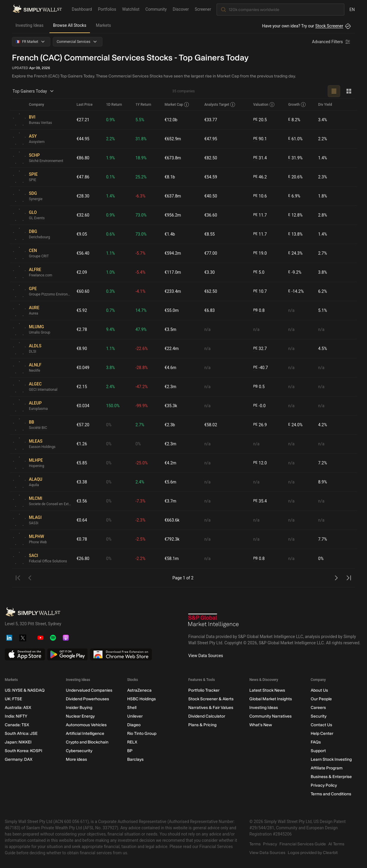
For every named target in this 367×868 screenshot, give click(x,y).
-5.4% (141, 272)
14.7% (141, 310)
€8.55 (210, 234)
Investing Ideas (29, 25)
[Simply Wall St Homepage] (37, 9)
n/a (291, 310)
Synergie (36, 199)
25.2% (141, 177)
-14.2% (296, 291)
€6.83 (210, 310)
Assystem (37, 142)
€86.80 (83, 158)
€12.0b (171, 120)
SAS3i (34, 523)
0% (109, 425)
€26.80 (83, 559)
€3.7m (170, 501)
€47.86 (83, 177)
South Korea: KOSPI (24, 751)
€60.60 (83, 291)
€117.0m (173, 272)
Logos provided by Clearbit (313, 853)
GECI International (43, 390)
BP (130, 751)
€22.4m (171, 349)
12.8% (296, 215)
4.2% (323, 425)
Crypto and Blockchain (87, 742)
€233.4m (173, 291)
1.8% (323, 196)
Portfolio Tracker (204, 690)
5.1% (323, 310)
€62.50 (211, 291)
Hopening (36, 466)
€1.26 (82, 444)
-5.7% (141, 253)
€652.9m (173, 139)
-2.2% (141, 559)
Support (318, 751)
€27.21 (83, 120)
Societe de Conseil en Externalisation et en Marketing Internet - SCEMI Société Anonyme (50, 504)
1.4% (323, 158)
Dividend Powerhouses (87, 699)
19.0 (260, 253)
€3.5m (170, 329)
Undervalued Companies (89, 690)
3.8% (323, 272)
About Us (319, 690)
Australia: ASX (18, 708)
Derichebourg (39, 237)
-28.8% (142, 368)
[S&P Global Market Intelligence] (214, 621)
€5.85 (82, 463)
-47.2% (142, 387)
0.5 (259, 387)
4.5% (323, 349)
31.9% (296, 158)
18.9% (141, 158)
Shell (132, 708)
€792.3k (172, 539)
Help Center (322, 734)
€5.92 (82, 310)
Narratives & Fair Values (211, 708)
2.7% (323, 253)
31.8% (141, 139)
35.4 (260, 501)
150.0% (113, 406)
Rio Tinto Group (142, 734)
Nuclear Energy (80, 716)
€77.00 (211, 253)
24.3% (296, 253)
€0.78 (82, 539)
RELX (132, 742)
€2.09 (82, 272)
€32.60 (83, 215)
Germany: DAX (19, 759)
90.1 (260, 139)
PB (255, 310)
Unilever (135, 716)
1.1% (111, 253)
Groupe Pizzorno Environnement (50, 295)
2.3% (323, 177)
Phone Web (38, 542)
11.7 (260, 215)
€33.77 (211, 120)
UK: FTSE (13, 699)
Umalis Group (40, 333)
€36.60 (211, 215)
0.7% (111, 310)
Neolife (35, 371)
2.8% (323, 215)
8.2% (294, 120)
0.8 (259, 311)
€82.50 (211, 158)
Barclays (135, 759)
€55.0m (171, 310)
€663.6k (172, 520)
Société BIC (38, 428)
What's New (261, 725)
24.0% (296, 425)
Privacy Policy (324, 785)
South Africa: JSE (21, 734)
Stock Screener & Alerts (211, 699)
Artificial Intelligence (85, 734)
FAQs (316, 742)
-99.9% (142, 406)
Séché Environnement (46, 161)
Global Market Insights (271, 699)
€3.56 (82, 501)
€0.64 (82, 520)
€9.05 (82, 234)
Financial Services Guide (303, 844)
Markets (104, 25)
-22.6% (142, 349)
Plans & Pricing (202, 725)
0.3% (111, 291)
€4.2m (170, 463)
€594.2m (173, 253)
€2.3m (170, 387)
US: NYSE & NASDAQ (25, 690)
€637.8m (173, 196)
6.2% (323, 291)
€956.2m (173, 215)
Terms (255, 844)
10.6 (260, 196)
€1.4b (170, 234)
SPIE (33, 180)
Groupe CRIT (39, 256)
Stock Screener (329, 26)
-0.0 (259, 406)
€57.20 (83, 425)
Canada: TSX (17, 725)
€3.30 (210, 272)
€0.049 (83, 368)
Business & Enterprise (331, 777)
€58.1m (171, 559)
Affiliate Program (327, 768)
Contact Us (321, 725)
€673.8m (173, 158)
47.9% (141, 329)
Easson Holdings (42, 447)
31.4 (260, 158)
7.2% (323, 463)
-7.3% (141, 501)
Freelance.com (41, 276)
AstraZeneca (139, 690)
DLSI (33, 352)
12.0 (260, 463)
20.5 (260, 120)
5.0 (259, 272)
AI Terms (336, 844)
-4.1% (141, 291)
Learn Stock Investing (331, 759)
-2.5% (141, 539)
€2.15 (82, 387)
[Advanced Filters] (332, 42)
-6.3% (141, 196)
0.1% (111, 177)
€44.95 (83, 139)
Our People (321, 699)
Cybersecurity (79, 751)
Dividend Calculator (207, 716)
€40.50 (211, 196)
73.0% (141, 215)
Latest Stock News (267, 690)
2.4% (111, 387)
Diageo (134, 725)
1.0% (111, 272)
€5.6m (170, 482)
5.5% (140, 120)
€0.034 (83, 406)
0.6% (111, 234)
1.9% (111, 158)
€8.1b (170, 177)
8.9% (323, 482)
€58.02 (211, 425)
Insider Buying (79, 708)
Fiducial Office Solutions (48, 561)
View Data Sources (206, 656)
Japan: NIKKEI (18, 742)
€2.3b (170, 425)
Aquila (34, 485)
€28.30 (83, 196)
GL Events (37, 218)
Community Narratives (270, 716)
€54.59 (211, 177)
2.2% (111, 139)
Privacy (270, 844)
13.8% (296, 234)
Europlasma (38, 409)
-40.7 (261, 368)
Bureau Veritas (41, 123)
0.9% (111, 120)
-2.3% (141, 520)
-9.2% (295, 272)
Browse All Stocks (70, 25)
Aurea (34, 314)
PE (255, 120)
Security (319, 716)
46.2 (260, 177)
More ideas (76, 759)
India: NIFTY (16, 716)
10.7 (260, 291)
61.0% (296, 139)
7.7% (323, 539)
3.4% (323, 120)
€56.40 (83, 253)
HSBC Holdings (141, 699)
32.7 (260, 349)
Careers (318, 708)
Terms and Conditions (331, 794)
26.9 (260, 425)
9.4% (111, 329)
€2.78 (82, 329)
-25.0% (142, 463)
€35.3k (171, 406)
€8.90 (82, 349)
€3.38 (82, 482)
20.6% (296, 177)
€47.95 (211, 139)
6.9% (294, 196)
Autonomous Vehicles (86, 725)
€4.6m (170, 368)
